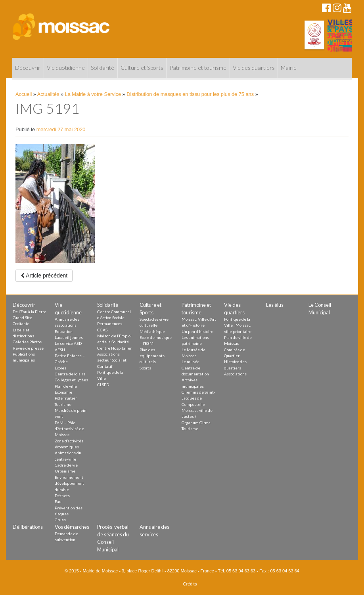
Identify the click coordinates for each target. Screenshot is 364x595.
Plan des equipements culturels (152, 356)
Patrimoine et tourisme (198, 68)
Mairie (289, 68)
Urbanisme (65, 471)
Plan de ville (66, 386)
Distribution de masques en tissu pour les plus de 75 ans (190, 94)
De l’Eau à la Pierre (30, 312)
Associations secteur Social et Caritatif (112, 360)
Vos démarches (72, 527)
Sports (145, 368)
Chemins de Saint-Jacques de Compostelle (198, 398)
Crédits (190, 584)
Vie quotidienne (66, 68)
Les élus (275, 305)
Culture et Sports (142, 68)
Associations (235, 374)
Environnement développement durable (69, 483)
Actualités (48, 94)
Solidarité (102, 68)
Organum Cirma (196, 423)
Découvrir (28, 68)
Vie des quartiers (254, 68)
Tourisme (63, 404)
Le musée (191, 362)
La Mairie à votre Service (93, 94)
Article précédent (44, 275)
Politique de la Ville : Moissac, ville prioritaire (238, 325)
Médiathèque (152, 331)
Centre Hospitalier (114, 348)
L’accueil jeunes (69, 337)
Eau (58, 501)
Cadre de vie (66, 465)
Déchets (62, 496)
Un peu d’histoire (197, 331)
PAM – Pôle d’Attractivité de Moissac (69, 429)
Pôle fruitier (66, 398)
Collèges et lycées (71, 380)
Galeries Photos (27, 342)
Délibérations (28, 527)
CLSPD (103, 385)
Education (64, 331)
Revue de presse (28, 348)
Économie (63, 392)
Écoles (60, 368)
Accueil (24, 94)
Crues (60, 520)
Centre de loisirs (70, 374)
